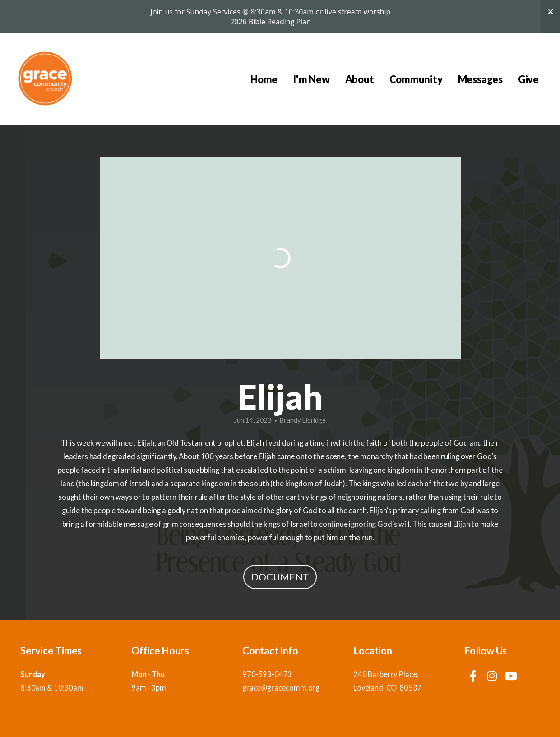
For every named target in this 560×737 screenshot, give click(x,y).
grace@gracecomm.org (281, 688)
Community (416, 79)
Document (280, 577)
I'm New (311, 79)
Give (528, 79)
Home (264, 79)
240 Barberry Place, (386, 674)
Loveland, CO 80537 (387, 688)
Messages (480, 79)
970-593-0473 (267, 674)
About (360, 79)
